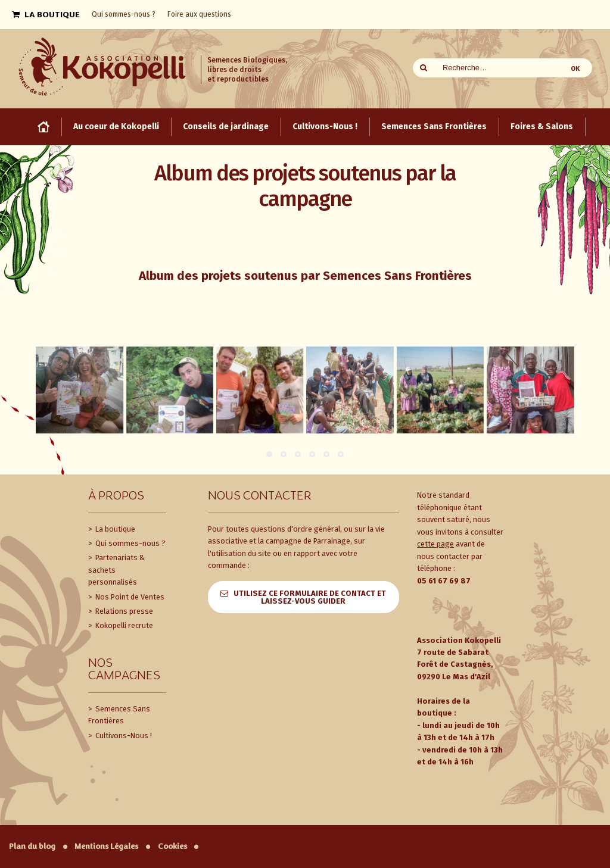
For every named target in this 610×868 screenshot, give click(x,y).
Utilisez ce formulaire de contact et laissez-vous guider (310, 597)
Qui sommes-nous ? (130, 543)
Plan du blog (32, 846)
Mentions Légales (106, 846)
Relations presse (123, 611)
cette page (435, 544)
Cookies (172, 846)
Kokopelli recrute (123, 625)
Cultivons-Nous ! (123, 736)
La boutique (114, 529)
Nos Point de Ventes (129, 597)
